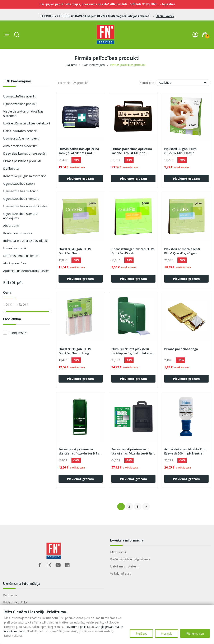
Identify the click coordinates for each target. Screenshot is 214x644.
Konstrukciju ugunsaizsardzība (25, 176)
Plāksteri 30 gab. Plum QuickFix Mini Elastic (180, 151)
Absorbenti (11, 225)
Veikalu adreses (121, 573)
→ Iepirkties (167, 4)
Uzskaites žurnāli (15, 248)
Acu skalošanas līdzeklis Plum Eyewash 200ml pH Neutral (186, 451)
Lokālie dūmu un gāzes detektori (26, 123)
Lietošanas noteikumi (125, 566)
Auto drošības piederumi (21, 146)
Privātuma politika (15, 602)
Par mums (10, 595)
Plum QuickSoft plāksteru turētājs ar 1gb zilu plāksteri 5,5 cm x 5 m (132, 351)
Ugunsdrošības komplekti (21, 138)
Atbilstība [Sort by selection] (183, 83)
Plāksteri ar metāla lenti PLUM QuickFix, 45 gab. (182, 251)
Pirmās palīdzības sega (181, 349)
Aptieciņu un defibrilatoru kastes (26, 271)
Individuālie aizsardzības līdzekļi (26, 241)
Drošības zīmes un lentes (21, 256)
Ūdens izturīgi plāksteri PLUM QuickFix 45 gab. (133, 251)
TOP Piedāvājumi (17, 81)
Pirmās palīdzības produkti (22, 161)
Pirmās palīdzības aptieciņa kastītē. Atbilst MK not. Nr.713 (132, 151)
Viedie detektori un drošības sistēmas (23, 113)
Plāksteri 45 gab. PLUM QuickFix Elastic (75, 251)
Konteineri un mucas (18, 233)
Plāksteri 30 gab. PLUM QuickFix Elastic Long (75, 351)
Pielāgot (141, 633)
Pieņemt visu (195, 633)
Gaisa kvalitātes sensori (20, 131)
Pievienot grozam (80, 179)
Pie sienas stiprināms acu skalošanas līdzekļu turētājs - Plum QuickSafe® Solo (80, 451)
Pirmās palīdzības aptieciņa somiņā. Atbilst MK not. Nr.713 (79, 151)
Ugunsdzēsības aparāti (20, 96)
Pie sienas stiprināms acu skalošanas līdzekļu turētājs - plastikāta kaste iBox (133, 451)
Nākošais (146, 507)
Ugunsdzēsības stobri (19, 183)
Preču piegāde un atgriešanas (130, 559)
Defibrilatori (12, 168)
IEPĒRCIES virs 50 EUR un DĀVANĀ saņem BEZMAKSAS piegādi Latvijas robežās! (95, 16)
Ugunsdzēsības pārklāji (20, 104)
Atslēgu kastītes (15, 263)
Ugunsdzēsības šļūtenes (21, 191)
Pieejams (19, 333)
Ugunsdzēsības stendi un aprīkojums (21, 216)
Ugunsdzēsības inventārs (21, 198)
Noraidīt (167, 633)
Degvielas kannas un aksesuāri (25, 153)
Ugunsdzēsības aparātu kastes (25, 206)
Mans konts (118, 552)
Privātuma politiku (78, 627)
